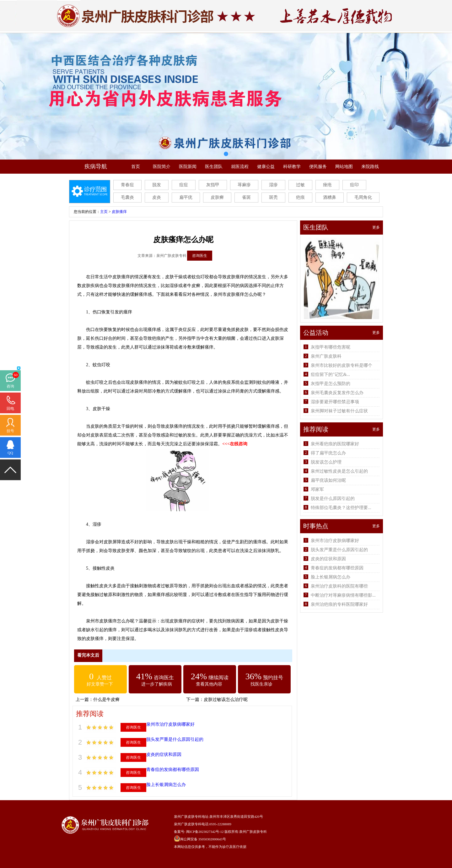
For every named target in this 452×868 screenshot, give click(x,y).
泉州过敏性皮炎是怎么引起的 (339, 471)
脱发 (157, 185)
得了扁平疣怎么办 (328, 453)
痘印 (354, 185)
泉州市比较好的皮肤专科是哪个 (342, 365)
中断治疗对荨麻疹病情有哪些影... (343, 595)
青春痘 (127, 185)
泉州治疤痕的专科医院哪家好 (339, 604)
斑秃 (273, 197)
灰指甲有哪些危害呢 (331, 347)
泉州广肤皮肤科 (326, 356)
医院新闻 (188, 167)
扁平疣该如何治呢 (328, 480)
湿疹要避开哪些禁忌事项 (335, 402)
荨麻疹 (244, 185)
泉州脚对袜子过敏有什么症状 (339, 411)
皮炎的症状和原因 (164, 754)
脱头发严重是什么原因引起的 (175, 739)
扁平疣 (186, 197)
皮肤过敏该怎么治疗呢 (226, 700)
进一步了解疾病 (157, 684)
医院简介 (162, 167)
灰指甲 (213, 185)
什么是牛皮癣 (106, 700)
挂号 (10, 431)
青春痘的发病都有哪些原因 (173, 770)
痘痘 (184, 185)
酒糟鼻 (330, 197)
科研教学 (292, 167)
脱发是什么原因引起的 (333, 499)
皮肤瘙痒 (119, 212)
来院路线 (370, 167)
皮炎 (157, 197)
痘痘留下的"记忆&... (330, 374)
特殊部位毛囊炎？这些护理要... (341, 508)
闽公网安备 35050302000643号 (203, 839)
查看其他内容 (209, 684)
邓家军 (317, 489)
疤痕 (300, 197)
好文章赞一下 (100, 684)
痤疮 (327, 185)
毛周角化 (363, 197)
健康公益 (266, 167)
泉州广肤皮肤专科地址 (191, 816)
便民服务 (318, 167)
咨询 (10, 386)
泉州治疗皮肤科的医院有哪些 (339, 586)
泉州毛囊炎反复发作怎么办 (337, 393)
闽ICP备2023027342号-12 (205, 832)
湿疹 (273, 185)
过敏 (300, 185)
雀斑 (246, 197)
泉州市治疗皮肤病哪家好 (170, 724)
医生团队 (214, 167)
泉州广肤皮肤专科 (253, 832)
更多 (376, 227)
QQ (10, 453)
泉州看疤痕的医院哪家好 (335, 444)
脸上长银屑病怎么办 (166, 785)
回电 (10, 409)
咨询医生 (200, 256)
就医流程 (240, 167)
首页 (136, 167)
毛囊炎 (127, 197)
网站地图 (344, 167)
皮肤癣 (217, 197)
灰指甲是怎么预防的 (331, 384)
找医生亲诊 (261, 684)
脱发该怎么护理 (326, 462)
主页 (104, 212)
